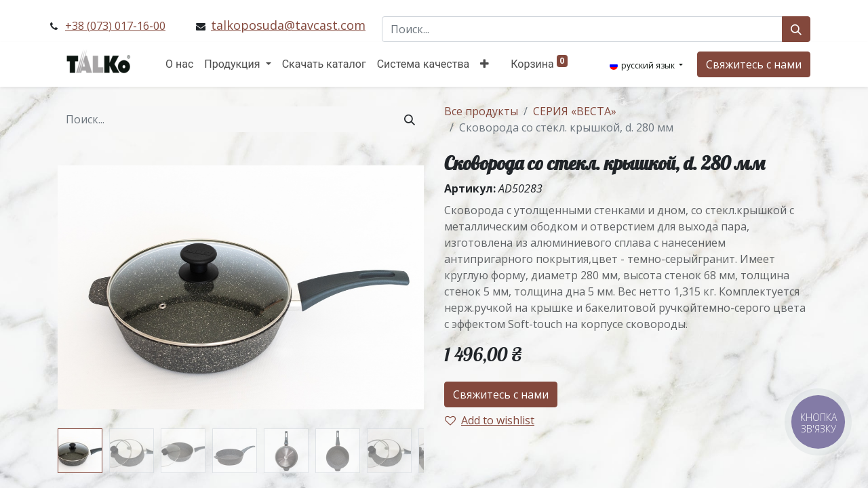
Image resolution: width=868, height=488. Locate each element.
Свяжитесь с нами (754, 64)
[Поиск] (796, 29)
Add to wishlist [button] (490, 420)
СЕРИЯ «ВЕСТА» (575, 111)
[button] (485, 64)
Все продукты (481, 111)
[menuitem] (179, 64)
